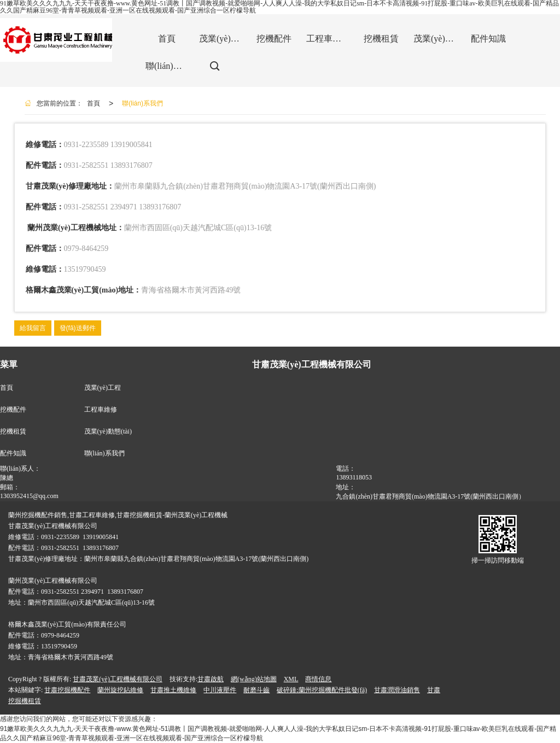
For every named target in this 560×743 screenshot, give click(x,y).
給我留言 (33, 328)
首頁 (94, 103)
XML (291, 679)
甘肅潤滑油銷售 (397, 690)
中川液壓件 (220, 690)
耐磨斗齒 (256, 690)
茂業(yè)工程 (103, 388)
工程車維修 (101, 409)
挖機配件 (13, 409)
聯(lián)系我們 (142, 103)
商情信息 (318, 679)
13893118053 (354, 477)
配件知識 (13, 453)
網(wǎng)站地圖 (254, 679)
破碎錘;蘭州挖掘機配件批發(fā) (322, 690)
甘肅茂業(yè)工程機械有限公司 (117, 679)
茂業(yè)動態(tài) (108, 431)
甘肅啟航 (211, 679)
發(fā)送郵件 (78, 328)
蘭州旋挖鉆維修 (120, 690)
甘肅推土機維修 (173, 690)
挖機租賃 (13, 431)
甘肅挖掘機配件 (67, 690)
